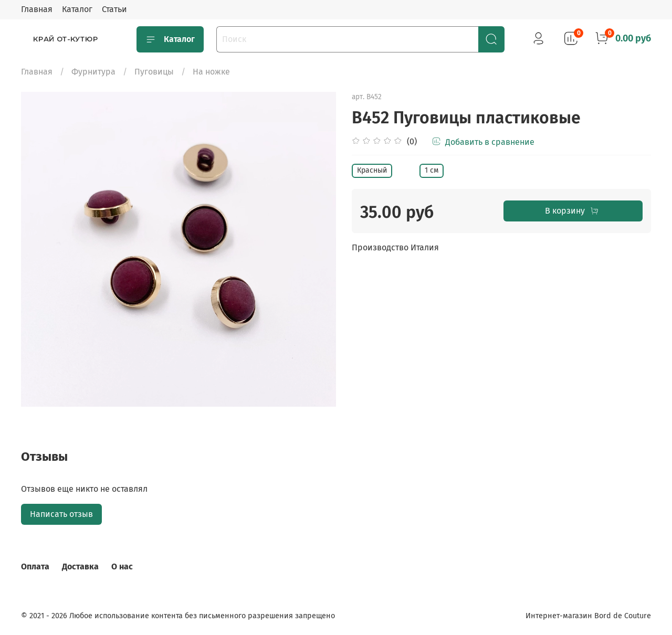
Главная (37, 9)
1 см (432, 170)
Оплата (35, 567)
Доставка (80, 567)
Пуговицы (154, 72)
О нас (122, 567)
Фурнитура (93, 72)
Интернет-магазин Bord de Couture (588, 616)
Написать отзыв (61, 514)
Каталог (77, 9)
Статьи (114, 9)
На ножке (211, 72)
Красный (372, 170)
